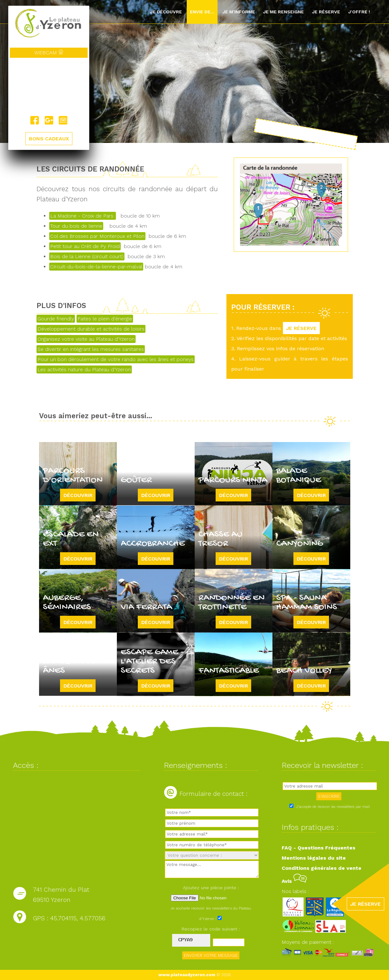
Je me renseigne (283, 12)
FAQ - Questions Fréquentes (319, 848)
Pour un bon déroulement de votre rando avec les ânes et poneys (116, 359)
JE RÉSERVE (301, 328)
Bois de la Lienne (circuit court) (87, 256)
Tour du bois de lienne (76, 226)
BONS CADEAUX (49, 139)
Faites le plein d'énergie (105, 319)
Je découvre (166, 12)
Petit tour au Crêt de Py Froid (85, 246)
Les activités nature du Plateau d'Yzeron (84, 369)
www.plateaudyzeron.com (187, 975)
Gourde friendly (56, 319)
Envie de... (202, 12)
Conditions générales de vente (322, 868)
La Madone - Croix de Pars (83, 216)
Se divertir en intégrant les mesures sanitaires (91, 349)
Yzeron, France (49, 87)
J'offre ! (359, 12)
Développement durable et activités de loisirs (91, 329)
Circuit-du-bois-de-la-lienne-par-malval (96, 267)
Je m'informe (239, 12)
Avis (294, 881)
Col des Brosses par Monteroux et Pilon (97, 236)
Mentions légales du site (314, 858)
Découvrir (78, 495)
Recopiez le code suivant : (211, 929)
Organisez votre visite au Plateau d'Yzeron (86, 339)
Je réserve (326, 12)
